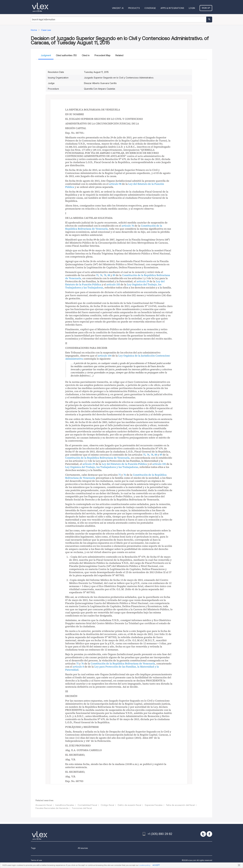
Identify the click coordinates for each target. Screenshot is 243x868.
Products (134, 8)
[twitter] (203, 834)
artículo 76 (128, 226)
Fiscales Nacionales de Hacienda (52, 808)
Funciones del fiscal (82, 808)
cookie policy (145, 865)
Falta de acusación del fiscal (180, 805)
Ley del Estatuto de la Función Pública (124, 464)
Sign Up (206, 8)
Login (192, 8)
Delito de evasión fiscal (129, 805)
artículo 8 (78, 667)
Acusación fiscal (44, 805)
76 (101, 275)
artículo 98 (115, 184)
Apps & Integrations (172, 8)
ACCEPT (156, 865)
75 (97, 275)
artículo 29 (143, 281)
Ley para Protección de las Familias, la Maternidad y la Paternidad (112, 668)
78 (105, 275)
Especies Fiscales (154, 805)
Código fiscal (107, 805)
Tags (33, 848)
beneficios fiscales (65, 805)
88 (109, 275)
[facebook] (209, 834)
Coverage (150, 8)
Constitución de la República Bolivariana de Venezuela (97, 458)
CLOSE (238, 865)
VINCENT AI (118, 8)
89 (114, 275)
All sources (83, 848)
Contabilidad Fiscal (87, 805)
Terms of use (36, 860)
